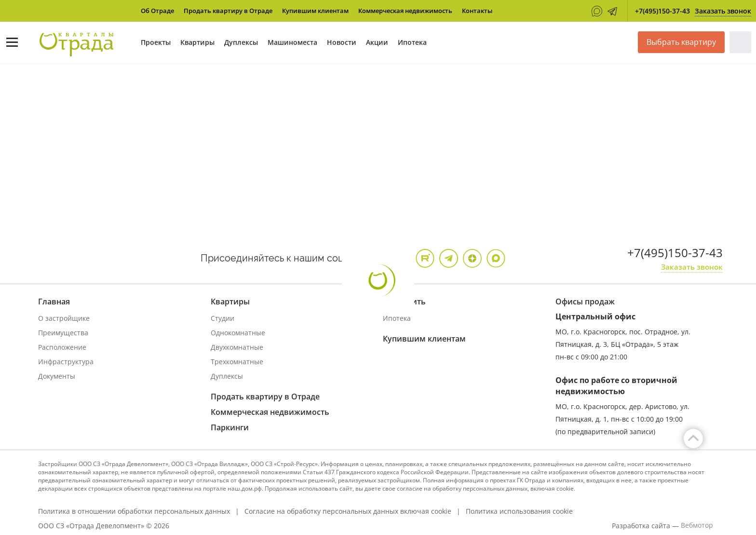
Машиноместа (292, 42)
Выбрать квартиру (681, 42)
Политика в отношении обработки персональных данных (134, 511)
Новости (342, 42)
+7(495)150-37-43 (662, 11)
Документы (57, 376)
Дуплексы (241, 42)
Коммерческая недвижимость (405, 11)
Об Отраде (157, 11)
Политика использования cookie (519, 511)
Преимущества (63, 333)
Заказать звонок (723, 11)
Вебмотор (697, 525)
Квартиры (197, 42)
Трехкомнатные (237, 362)
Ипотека (412, 42)
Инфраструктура (66, 362)
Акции (377, 42)
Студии (223, 318)
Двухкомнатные (237, 347)
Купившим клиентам (315, 11)
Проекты (156, 42)
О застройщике (64, 318)
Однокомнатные (238, 333)
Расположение (62, 347)
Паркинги (230, 427)
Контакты (477, 11)
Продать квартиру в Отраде (228, 11)
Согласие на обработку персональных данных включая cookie (348, 511)
